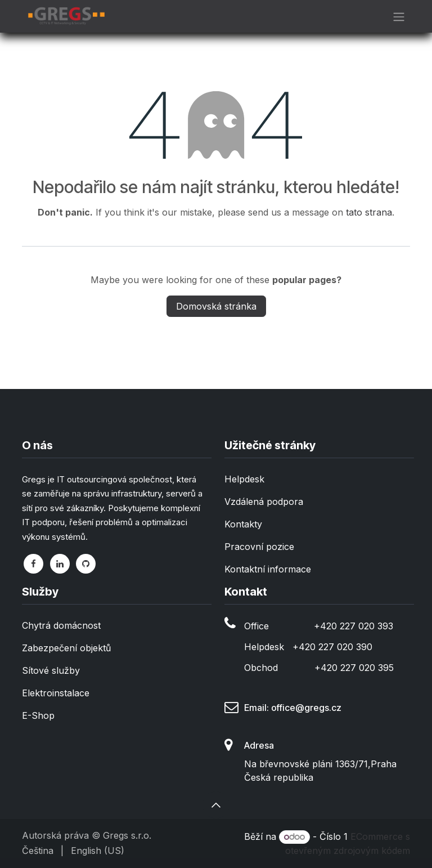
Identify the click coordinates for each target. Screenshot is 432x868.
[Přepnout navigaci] (399, 16)
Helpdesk (244, 479)
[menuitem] (38, 851)
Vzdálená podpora (264, 502)
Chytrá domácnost (61, 625)
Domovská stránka (216, 306)
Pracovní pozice (259, 547)
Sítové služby (51, 670)
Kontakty (243, 524)
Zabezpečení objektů (66, 648)
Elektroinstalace (56, 693)
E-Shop (38, 715)
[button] (216, 805)
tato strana (369, 212)
